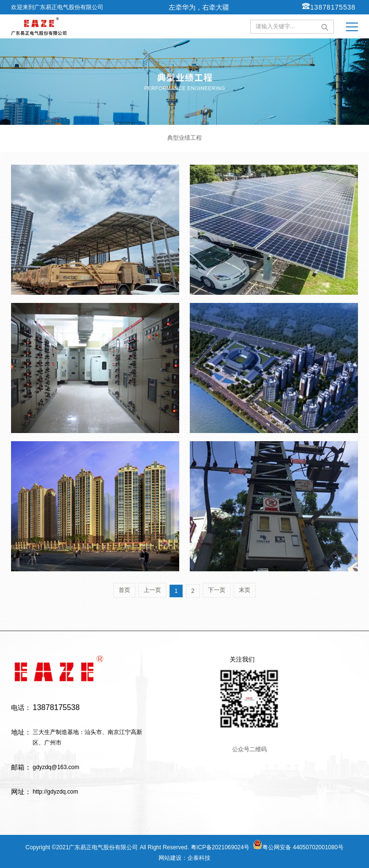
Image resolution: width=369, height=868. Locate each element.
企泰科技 (199, 858)
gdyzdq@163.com (56, 767)
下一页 (217, 590)
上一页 (152, 590)
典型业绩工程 (184, 138)
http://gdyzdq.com (55, 792)
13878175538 (329, 6)
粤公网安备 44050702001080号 (298, 845)
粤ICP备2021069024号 (220, 847)
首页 (124, 590)
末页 (245, 590)
